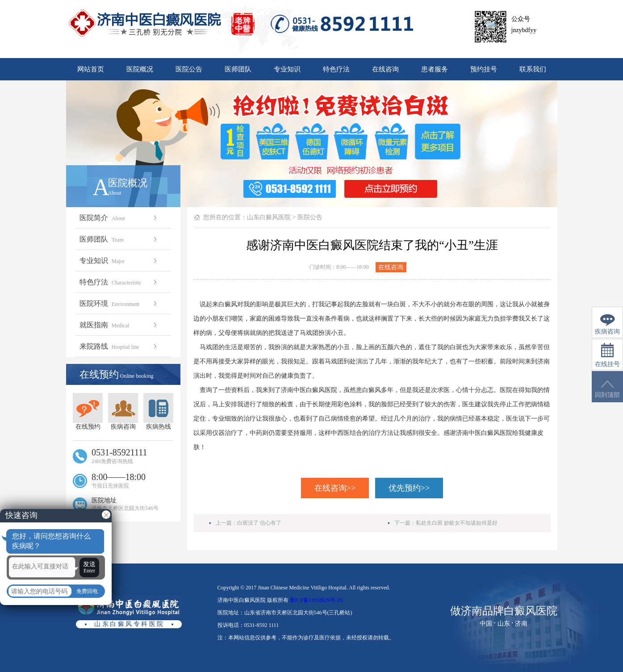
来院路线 (119, 346)
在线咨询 (385, 69)
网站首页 (91, 69)
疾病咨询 (123, 411)
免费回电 (87, 591)
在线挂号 (607, 355)
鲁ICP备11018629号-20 (316, 600)
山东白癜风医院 (269, 217)
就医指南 (119, 325)
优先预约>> (409, 488)
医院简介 (119, 218)
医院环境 (119, 303)
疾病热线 (158, 411)
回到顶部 (607, 389)
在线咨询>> (335, 488)
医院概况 (140, 69)
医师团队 (238, 69)
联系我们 (533, 69)
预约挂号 (484, 69)
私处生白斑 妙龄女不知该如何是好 (457, 523)
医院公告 (189, 69)
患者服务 (435, 69)
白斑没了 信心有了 (259, 523)
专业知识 (287, 69)
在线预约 (88, 411)
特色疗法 (336, 69)
